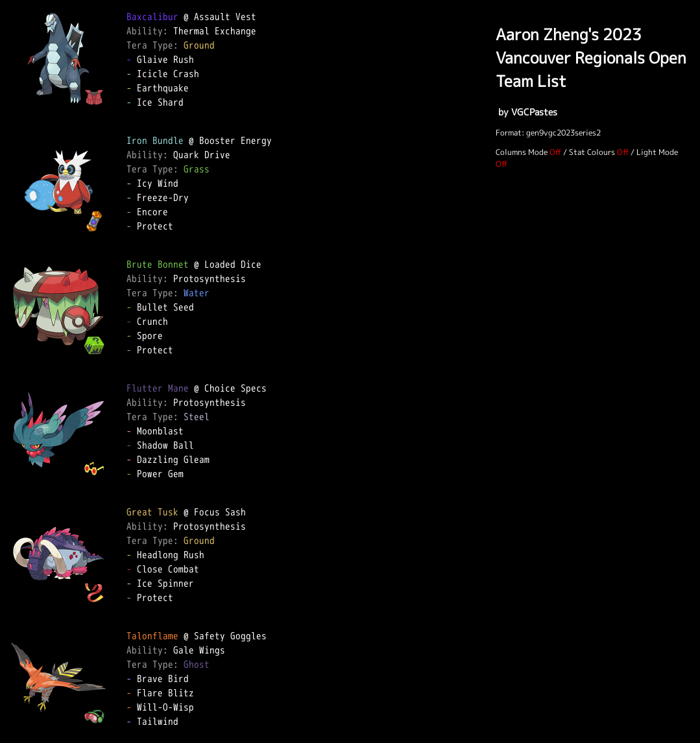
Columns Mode (522, 152)
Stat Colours (592, 152)
